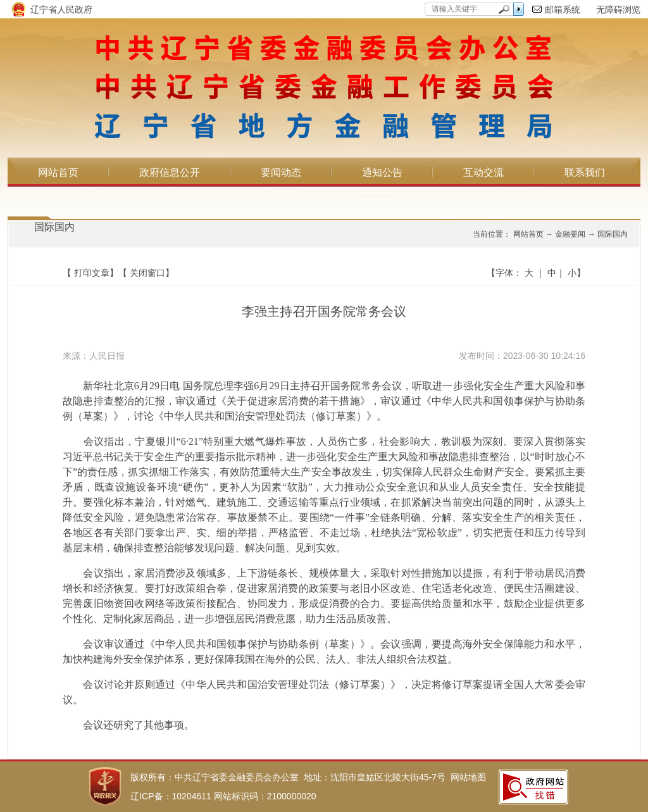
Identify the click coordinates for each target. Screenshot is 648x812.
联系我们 (585, 172)
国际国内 (54, 227)
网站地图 (468, 777)
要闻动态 (281, 172)
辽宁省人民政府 (61, 9)
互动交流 (483, 172)
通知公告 (382, 172)
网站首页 (58, 172)
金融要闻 (570, 234)
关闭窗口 (147, 273)
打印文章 (92, 273)
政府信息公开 (170, 172)
